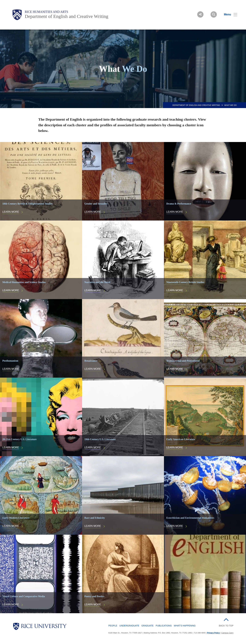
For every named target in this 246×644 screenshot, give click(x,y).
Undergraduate (129, 626)
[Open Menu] (229, 14)
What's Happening (185, 626)
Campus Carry (227, 633)
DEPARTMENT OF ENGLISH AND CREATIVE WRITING (196, 105)
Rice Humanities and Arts (46, 12)
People (113, 626)
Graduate (148, 626)
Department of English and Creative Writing (67, 16)
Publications (164, 626)
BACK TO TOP (226, 626)
